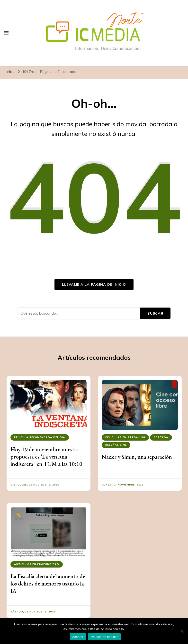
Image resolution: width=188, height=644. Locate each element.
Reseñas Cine (116, 445)
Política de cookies (104, 637)
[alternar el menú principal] (6, 33)
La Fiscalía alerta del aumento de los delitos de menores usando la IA (48, 583)
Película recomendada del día (40, 437)
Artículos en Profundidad (37, 564)
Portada (161, 437)
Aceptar (78, 637)
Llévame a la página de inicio (94, 284)
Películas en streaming (125, 437)
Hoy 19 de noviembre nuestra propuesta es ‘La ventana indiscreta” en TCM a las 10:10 (46, 456)
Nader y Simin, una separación (137, 457)
